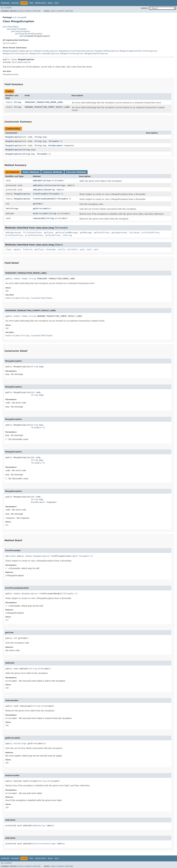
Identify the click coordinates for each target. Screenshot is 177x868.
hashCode (51, 249)
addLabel (38, 181)
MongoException (14, 137)
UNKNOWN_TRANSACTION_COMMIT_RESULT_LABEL (47, 107)
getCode (37, 204)
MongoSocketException (96, 54)
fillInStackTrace (32, 233)
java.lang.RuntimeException (29, 34)
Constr (28, 11)
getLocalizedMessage (67, 233)
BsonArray (50, 190)
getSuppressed (119, 233)
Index (50, 3)
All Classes (6, 8)
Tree (31, 3)
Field (21, 11)
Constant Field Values (42, 298)
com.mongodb (19, 17)
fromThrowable (41, 194)
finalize (27, 249)
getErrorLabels (41, 209)
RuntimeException (21, 62)
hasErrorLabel (41, 213)
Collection (50, 185)
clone (8, 249)
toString (67, 235)
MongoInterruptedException (44, 54)
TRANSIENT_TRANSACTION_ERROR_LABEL (44, 102)
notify (61, 249)
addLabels (38, 185)
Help (57, 3)
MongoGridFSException (107, 51)
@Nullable (11, 556)
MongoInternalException (16, 54)
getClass (39, 249)
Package (15, 3)
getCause (48, 233)
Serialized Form (11, 74)
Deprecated (41, 3)
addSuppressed (13, 233)
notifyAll (72, 249)
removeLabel (39, 218)
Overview (5, 3)
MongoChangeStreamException (18, 51)
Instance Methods (53, 172)
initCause (134, 233)
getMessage (86, 233)
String (17, 102)
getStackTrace (102, 233)
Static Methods (31, 172)
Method (37, 11)
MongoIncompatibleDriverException (138, 51)
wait (82, 249)
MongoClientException (46, 51)
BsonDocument (56, 145)
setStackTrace (53, 235)
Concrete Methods (76, 172)
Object (59, 245)
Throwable (54, 141)
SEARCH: (145, 8)
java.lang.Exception (21, 31)
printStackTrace (150, 233)
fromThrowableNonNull (45, 199)
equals (17, 249)
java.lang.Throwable (17, 29)
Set (8, 209)
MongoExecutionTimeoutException (76, 51)
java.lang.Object (11, 27)
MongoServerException (72, 54)
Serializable (10, 43)
